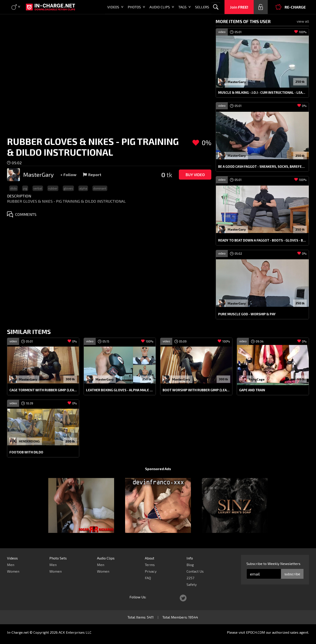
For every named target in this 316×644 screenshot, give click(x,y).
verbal (38, 188)
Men (11, 565)
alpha (83, 188)
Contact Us (195, 571)
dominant (100, 188)
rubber (53, 188)
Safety (192, 584)
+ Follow (68, 175)
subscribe (292, 574)
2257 (190, 578)
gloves (68, 188)
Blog (190, 565)
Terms (150, 565)
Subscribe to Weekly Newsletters (273, 564)
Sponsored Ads (158, 469)
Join (239, 7)
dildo (13, 188)
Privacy (151, 571)
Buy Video (195, 175)
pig (25, 188)
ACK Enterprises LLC (75, 632)
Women (13, 571)
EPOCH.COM (256, 632)
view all (303, 21)
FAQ (148, 578)
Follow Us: (138, 597)
